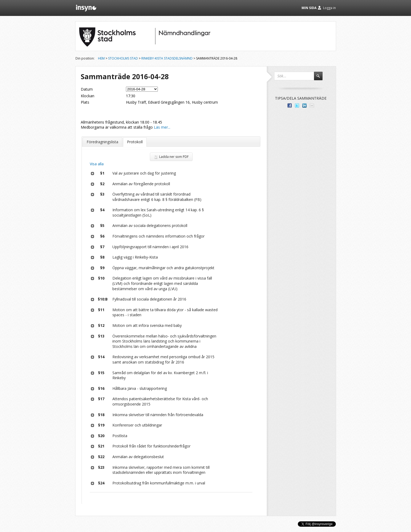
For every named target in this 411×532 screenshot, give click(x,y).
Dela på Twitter (297, 105)
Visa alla (97, 164)
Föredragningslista (102, 142)
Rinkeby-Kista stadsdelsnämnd (167, 58)
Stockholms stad (123, 58)
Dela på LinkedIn (304, 105)
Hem (101, 58)
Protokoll (135, 142)
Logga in (329, 8)
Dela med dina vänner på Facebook (290, 105)
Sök (321, 78)
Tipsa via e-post (312, 105)
